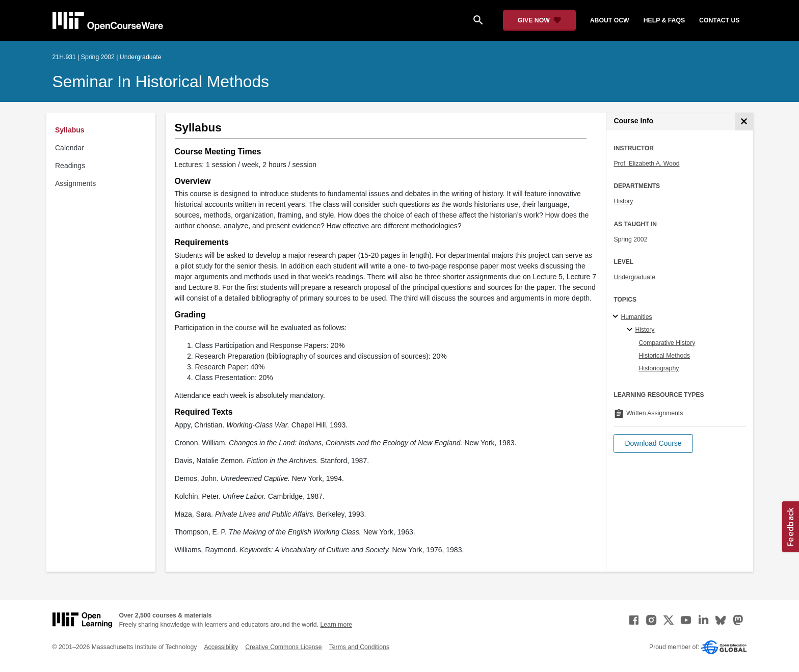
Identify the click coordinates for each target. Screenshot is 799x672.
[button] (653, 443)
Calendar (70, 148)
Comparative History (667, 343)
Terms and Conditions (359, 647)
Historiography (659, 368)
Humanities (636, 317)
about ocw (610, 20)
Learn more (336, 625)
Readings (70, 166)
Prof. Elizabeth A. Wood (646, 164)
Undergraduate (634, 277)
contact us (719, 20)
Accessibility (221, 647)
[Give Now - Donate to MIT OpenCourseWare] (539, 20)
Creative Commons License (283, 647)
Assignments (75, 183)
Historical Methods (664, 356)
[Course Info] (744, 122)
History (623, 201)
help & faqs (664, 20)
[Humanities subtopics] (617, 317)
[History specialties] (631, 330)
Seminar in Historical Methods (161, 82)
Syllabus (70, 130)
